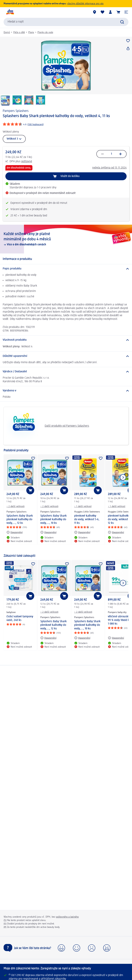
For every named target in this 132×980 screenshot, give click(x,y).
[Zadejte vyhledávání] (122, 22)
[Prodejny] (95, 12)
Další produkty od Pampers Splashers (48, 426)
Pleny (31, 32)
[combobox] (66, 22)
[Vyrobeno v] (66, 391)
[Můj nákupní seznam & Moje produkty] (102, 12)
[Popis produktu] (66, 269)
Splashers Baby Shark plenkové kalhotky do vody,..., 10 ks (53, 520)
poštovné (27, 162)
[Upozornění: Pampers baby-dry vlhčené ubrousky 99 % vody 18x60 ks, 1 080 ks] (116, 638)
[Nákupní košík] (118, 12)
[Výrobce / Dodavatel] (66, 372)
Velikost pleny (11, 132)
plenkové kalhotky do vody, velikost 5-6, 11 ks (87, 520)
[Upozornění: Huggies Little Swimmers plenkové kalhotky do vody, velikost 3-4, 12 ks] (116, 532)
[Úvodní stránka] (10, 12)
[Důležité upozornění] (66, 356)
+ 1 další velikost (83, 506)
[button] (126, 12)
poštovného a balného (67, 917)
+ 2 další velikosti (15, 506)
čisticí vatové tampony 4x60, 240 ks (20, 618)
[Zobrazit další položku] (123, 477)
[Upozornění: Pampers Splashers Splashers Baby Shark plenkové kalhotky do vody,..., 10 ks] (48, 532)
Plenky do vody (45, 32)
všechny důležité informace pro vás (85, 4)
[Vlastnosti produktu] (66, 340)
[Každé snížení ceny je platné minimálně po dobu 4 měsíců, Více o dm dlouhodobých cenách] (66, 239)
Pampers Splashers (16, 111)
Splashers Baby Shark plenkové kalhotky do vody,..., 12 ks (20, 520)
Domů (7, 32)
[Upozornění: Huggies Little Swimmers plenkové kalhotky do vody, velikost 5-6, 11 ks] (82, 532)
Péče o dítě (19, 32)
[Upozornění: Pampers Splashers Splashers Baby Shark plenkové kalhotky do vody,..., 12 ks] (14, 532)
